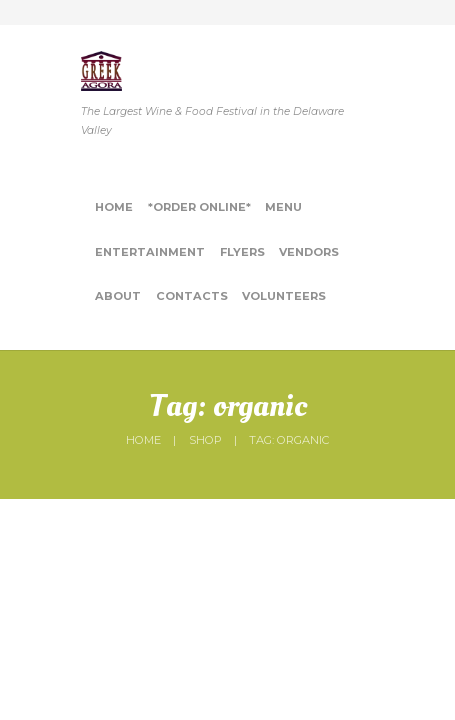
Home (143, 440)
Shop (205, 440)
